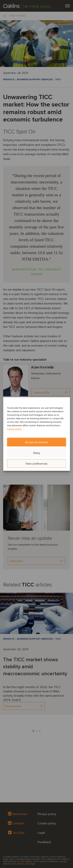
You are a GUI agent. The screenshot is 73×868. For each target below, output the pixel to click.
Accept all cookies (37, 442)
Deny (37, 453)
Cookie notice (14, 429)
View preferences (36, 464)
